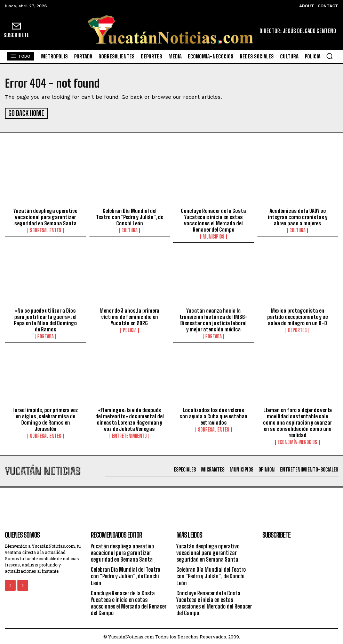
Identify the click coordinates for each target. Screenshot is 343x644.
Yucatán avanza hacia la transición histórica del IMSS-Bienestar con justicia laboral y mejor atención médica (214, 319)
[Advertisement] (171, 502)
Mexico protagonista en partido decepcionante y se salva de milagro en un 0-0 (297, 315)
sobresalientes (46, 230)
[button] (329, 56)
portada (45, 335)
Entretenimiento (129, 435)
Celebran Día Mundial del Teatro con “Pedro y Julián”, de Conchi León (130, 216)
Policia (130, 329)
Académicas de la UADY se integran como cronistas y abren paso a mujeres (298, 216)
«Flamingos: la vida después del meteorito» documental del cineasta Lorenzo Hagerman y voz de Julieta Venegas (130, 418)
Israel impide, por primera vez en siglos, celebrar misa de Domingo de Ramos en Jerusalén (46, 418)
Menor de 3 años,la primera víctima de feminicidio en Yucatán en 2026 (129, 315)
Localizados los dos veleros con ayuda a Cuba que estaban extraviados (213, 415)
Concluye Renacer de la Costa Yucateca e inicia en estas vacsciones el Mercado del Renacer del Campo (213, 219)
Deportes (297, 329)
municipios (213, 236)
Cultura (129, 230)
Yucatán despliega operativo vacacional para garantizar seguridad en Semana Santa (46, 216)
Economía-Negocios (297, 441)
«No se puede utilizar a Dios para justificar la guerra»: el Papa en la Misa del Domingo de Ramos (45, 319)
